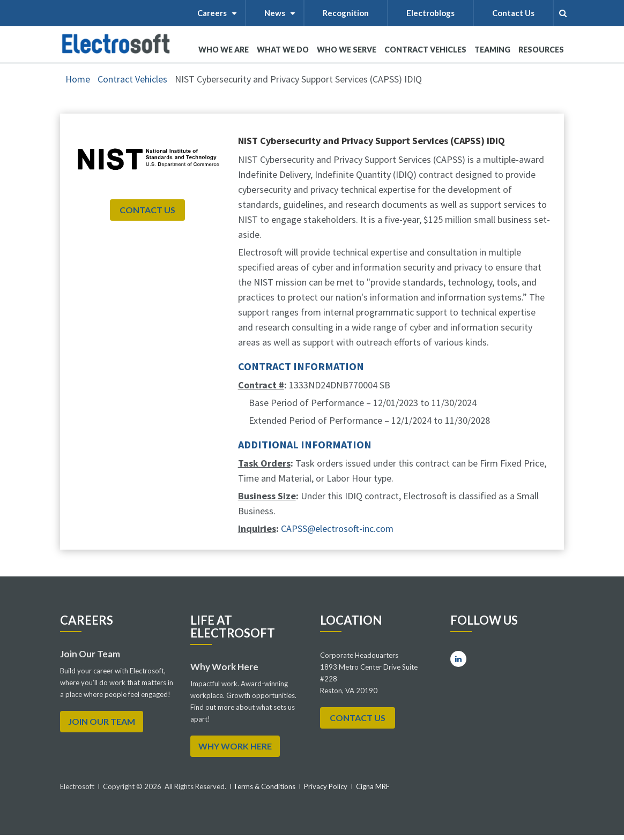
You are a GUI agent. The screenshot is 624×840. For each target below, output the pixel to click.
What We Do (283, 54)
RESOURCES (541, 50)
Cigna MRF (373, 786)
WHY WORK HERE (235, 746)
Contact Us (513, 13)
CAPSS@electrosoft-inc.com (337, 528)
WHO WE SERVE (347, 54)
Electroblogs (430, 13)
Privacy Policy (326, 786)
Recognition (346, 13)
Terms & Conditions (263, 786)
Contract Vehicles (425, 50)
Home (78, 79)
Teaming (492, 50)
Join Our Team (102, 721)
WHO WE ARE (224, 54)
